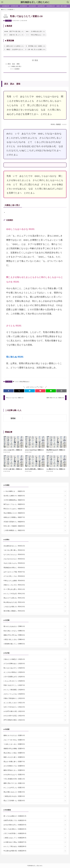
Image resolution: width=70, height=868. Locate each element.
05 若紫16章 (8, 21)
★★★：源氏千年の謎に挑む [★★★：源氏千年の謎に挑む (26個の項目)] (14, 31)
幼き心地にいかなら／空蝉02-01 (35, 631)
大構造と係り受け (16, 66)
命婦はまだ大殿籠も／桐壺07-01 (35, 517)
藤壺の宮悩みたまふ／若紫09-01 (35, 770)
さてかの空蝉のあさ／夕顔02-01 (35, 664)
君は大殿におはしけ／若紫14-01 (35, 792)
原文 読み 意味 (14, 64)
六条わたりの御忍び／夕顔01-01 (35, 659)
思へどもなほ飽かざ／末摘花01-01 (35, 816)
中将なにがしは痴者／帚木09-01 (35, 581)
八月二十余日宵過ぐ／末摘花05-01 (35, 833)
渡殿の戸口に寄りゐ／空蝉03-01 (35, 635)
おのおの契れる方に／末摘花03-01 (35, 825)
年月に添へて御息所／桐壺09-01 (35, 526)
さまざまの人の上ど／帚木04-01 (35, 559)
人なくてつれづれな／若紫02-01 (35, 740)
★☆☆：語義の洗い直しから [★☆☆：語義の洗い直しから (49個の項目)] (14, 35)
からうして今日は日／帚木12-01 (35, 594)
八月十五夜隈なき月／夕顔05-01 (35, 677)
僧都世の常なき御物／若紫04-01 (35, 749)
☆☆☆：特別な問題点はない (22, 382)
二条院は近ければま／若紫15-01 (35, 796)
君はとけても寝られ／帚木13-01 (35, 598)
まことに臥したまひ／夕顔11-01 (35, 703)
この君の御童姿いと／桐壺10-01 (35, 530)
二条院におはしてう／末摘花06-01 (35, 838)
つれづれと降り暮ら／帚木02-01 (35, 550)
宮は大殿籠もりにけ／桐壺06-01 (35, 513)
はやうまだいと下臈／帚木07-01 (35, 572)
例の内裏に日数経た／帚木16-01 (35, 611)
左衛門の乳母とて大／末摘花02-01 (35, 820)
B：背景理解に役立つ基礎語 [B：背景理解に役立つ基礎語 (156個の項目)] (36, 46)
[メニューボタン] (2, 2)
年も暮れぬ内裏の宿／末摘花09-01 (35, 851)
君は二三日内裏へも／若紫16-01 (35, 801)
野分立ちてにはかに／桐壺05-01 (35, 509)
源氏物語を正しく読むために (35, 2)
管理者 (13, 418)
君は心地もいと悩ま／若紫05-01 (35, 753)
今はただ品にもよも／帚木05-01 (35, 563)
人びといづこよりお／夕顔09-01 (35, 694)
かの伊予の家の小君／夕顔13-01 (35, 711)
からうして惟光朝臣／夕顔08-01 (35, 690)
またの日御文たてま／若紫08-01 (35, 766)
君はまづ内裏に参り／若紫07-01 (35, 762)
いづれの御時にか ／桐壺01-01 (35, 491)
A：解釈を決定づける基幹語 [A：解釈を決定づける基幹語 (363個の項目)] (14, 46)
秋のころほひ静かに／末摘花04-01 (35, 829)
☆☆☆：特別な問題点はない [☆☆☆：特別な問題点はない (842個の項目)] (36, 35)
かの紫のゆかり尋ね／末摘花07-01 (35, 842)
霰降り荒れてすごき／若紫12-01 (35, 783)
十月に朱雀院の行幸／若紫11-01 (35, 779)
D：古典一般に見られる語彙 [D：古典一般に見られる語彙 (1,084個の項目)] (35, 49)
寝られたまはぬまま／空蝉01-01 (35, 627)
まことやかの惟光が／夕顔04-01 (35, 672)
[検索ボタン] (68, 2)
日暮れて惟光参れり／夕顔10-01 (35, 698)
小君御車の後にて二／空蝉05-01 (35, 644)
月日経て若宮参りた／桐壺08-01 (35, 522)
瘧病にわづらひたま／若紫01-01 (35, 736)
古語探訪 (17, 69)
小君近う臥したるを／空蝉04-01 (35, 640)
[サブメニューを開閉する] (65, 491)
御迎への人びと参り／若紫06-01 (35, 757)
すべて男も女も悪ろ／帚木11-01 (35, 589)
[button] (9, 391)
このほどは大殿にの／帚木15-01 (35, 607)
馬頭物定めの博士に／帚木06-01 (35, 568)
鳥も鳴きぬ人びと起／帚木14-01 (35, 602)
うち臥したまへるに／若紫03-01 (35, 744)
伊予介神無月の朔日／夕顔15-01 (35, 720)
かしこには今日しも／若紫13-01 (35, 788)
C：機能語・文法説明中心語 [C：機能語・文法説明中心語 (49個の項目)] (14, 49)
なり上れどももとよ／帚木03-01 (35, 555)
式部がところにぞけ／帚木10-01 (35, 585)
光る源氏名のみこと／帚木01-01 (35, 546)
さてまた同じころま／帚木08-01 (35, 576)
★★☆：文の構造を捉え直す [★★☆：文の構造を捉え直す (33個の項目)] (35, 31)
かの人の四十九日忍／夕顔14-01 (35, 716)
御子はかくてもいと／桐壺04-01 (35, 504)
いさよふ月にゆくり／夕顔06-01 (35, 681)
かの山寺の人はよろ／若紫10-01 (35, 775)
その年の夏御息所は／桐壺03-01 (35, 500)
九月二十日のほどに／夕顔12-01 (35, 707)
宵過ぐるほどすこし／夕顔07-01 (35, 685)
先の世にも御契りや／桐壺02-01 (35, 496)
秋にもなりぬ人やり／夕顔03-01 (35, 668)
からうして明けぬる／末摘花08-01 (35, 846)
